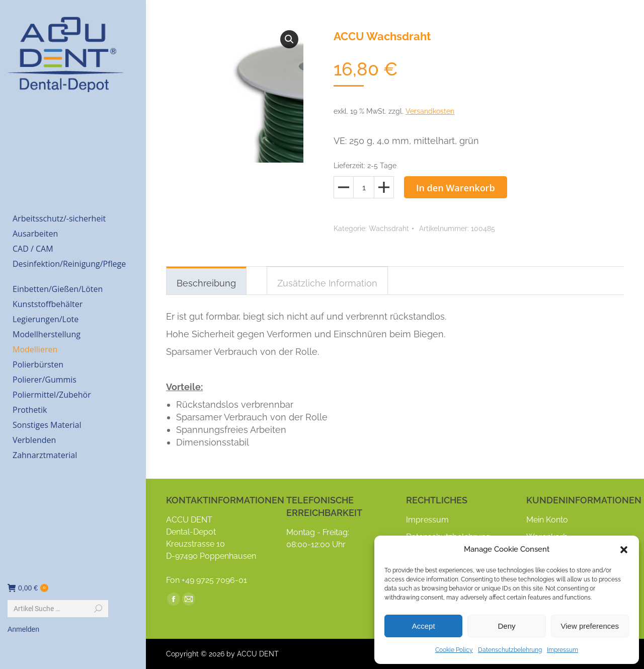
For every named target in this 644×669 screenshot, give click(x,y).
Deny (506, 626)
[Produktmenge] (364, 187)
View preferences (590, 626)
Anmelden (23, 629)
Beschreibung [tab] (206, 283)
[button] (624, 550)
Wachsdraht (389, 229)
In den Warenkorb (456, 188)
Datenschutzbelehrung (510, 650)
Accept (424, 626)
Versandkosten (430, 111)
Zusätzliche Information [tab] (327, 283)
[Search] (58, 609)
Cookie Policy (454, 650)
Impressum (562, 650)
